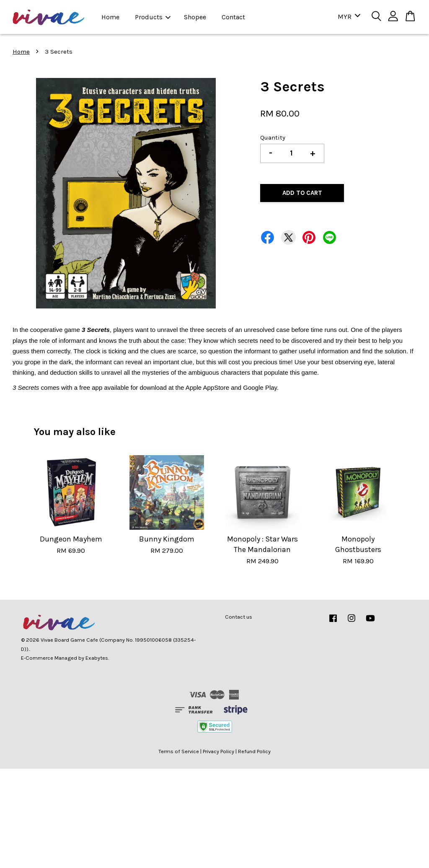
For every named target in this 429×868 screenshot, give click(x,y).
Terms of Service (179, 751)
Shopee (195, 17)
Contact (233, 17)
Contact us (239, 617)
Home (110, 17)
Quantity (273, 137)
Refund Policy (254, 751)
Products (153, 17)
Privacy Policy (218, 751)
